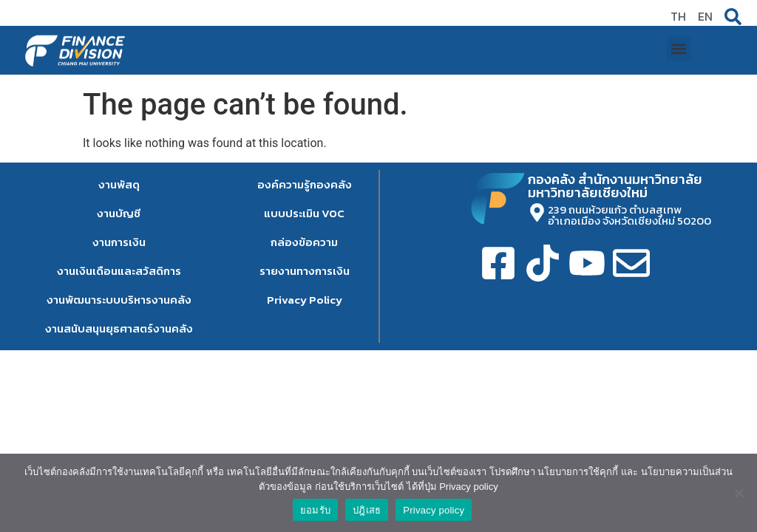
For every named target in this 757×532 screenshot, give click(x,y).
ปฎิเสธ (367, 510)
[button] (679, 42)
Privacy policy (434, 510)
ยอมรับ (315, 510)
